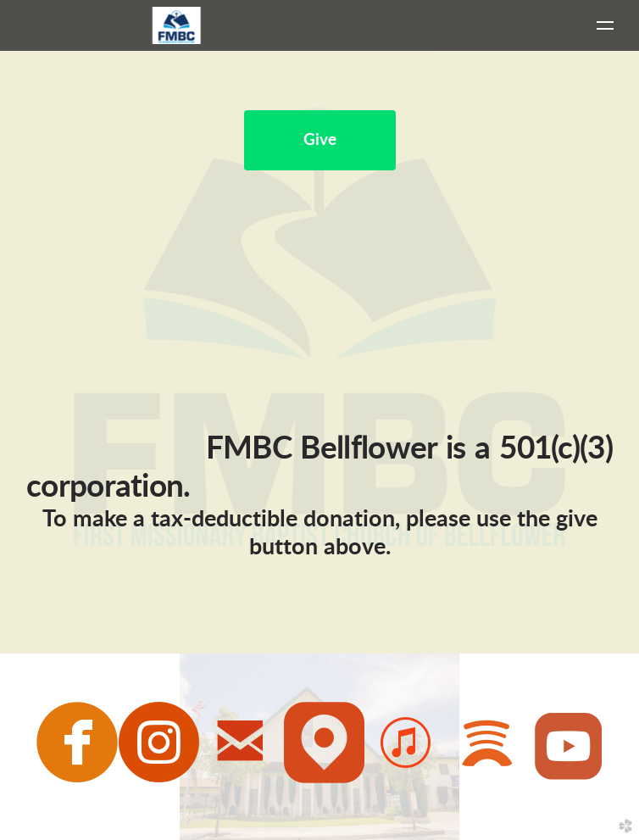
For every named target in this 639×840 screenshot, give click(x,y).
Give (320, 140)
